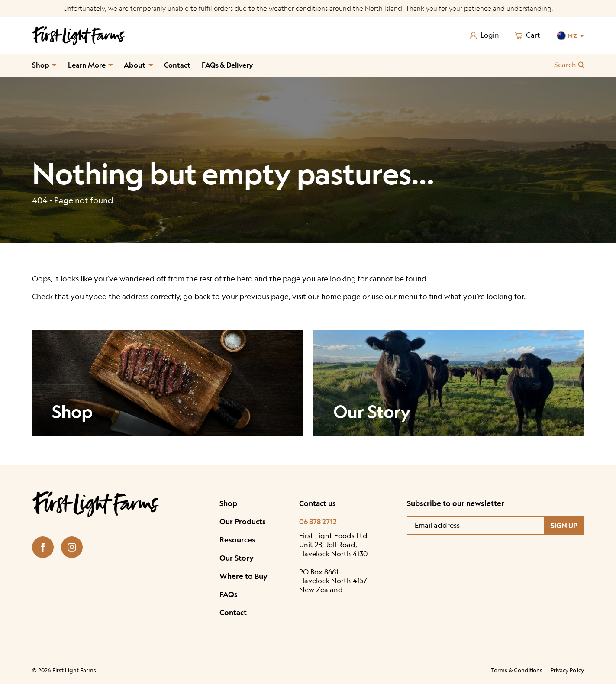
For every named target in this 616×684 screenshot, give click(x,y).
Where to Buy (243, 576)
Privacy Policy (567, 670)
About (135, 65)
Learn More (87, 65)
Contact (177, 65)
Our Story (237, 558)
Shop (41, 65)
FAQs (229, 594)
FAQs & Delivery (227, 65)
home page (341, 297)
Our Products (243, 521)
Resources (237, 540)
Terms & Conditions (517, 670)
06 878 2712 (318, 522)
